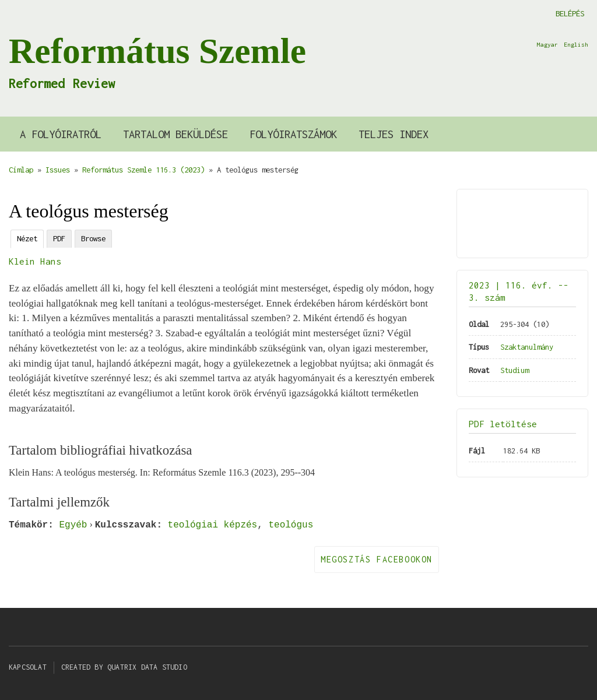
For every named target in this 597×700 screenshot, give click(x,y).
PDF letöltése (503, 424)
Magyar (547, 44)
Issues (58, 170)
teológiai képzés (213, 525)
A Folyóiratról (61, 134)
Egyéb (73, 525)
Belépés (570, 13)
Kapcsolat (28, 667)
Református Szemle (157, 51)
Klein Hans (35, 261)
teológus (291, 525)
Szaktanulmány (527, 347)
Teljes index (394, 134)
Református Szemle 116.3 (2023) (143, 170)
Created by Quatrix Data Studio (124, 667)
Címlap (21, 170)
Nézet (27, 238)
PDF (59, 238)
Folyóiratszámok (293, 134)
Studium (515, 370)
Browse (93, 238)
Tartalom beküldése (175, 134)
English (576, 44)
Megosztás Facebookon (377, 559)
